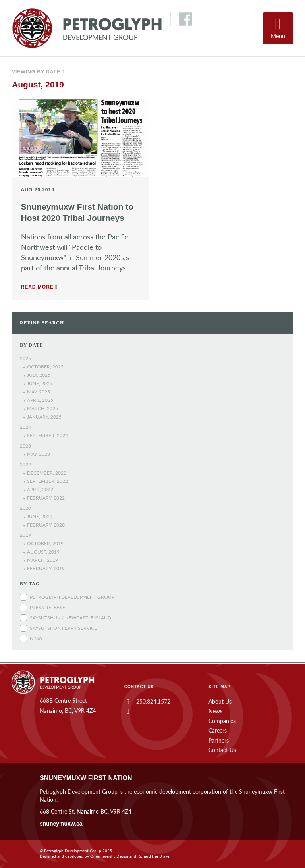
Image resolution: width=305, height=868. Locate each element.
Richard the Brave (153, 856)
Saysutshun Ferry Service (63, 628)
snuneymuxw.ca (61, 824)
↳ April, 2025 (38, 400)
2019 (25, 535)
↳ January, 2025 (42, 417)
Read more (39, 287)
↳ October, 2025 (43, 367)
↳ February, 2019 (43, 568)
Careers (218, 730)
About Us (220, 701)
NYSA (36, 638)
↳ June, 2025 (37, 383)
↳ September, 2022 (45, 481)
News (215, 711)
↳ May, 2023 (36, 454)
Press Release (47, 607)
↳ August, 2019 (41, 552)
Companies (222, 721)
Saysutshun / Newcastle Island (70, 618)
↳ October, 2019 (43, 543)
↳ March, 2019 (40, 560)
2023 (25, 446)
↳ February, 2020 (43, 525)
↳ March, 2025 (40, 408)
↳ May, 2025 (36, 392)
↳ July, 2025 (36, 375)
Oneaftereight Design (109, 856)
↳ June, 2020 (37, 516)
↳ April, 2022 (38, 489)
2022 (25, 464)
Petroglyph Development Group (72, 597)
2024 (25, 427)
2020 (25, 508)
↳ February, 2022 (43, 498)
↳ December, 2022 (44, 473)
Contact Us (222, 750)
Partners (219, 740)
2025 (25, 358)
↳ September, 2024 (45, 435)
